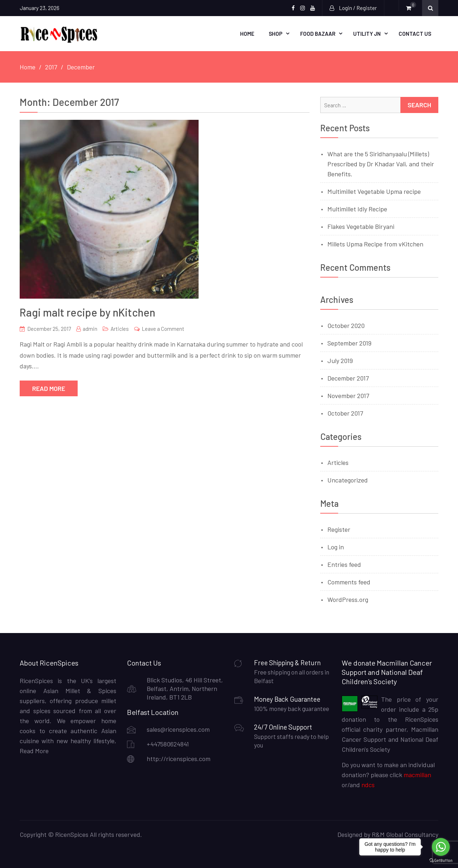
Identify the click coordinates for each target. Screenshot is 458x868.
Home (247, 34)
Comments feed (349, 582)
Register (339, 529)
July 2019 (340, 361)
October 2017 (345, 413)
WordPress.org (348, 599)
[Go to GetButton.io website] (441, 861)
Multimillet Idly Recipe (357, 209)
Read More (49, 388)
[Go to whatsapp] (441, 847)
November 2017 (348, 396)
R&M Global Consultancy (405, 834)
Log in (336, 547)
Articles (120, 329)
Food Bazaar (318, 34)
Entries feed (344, 564)
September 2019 (349, 343)
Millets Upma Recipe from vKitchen (375, 244)
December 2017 (348, 378)
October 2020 (346, 325)
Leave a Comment (163, 329)
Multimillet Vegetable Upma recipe (374, 191)
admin (90, 329)
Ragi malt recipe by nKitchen (87, 312)
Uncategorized (348, 480)
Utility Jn (367, 34)
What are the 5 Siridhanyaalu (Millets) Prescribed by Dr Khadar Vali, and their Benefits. (381, 164)
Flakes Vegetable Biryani (361, 226)
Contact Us (415, 34)
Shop (276, 34)
